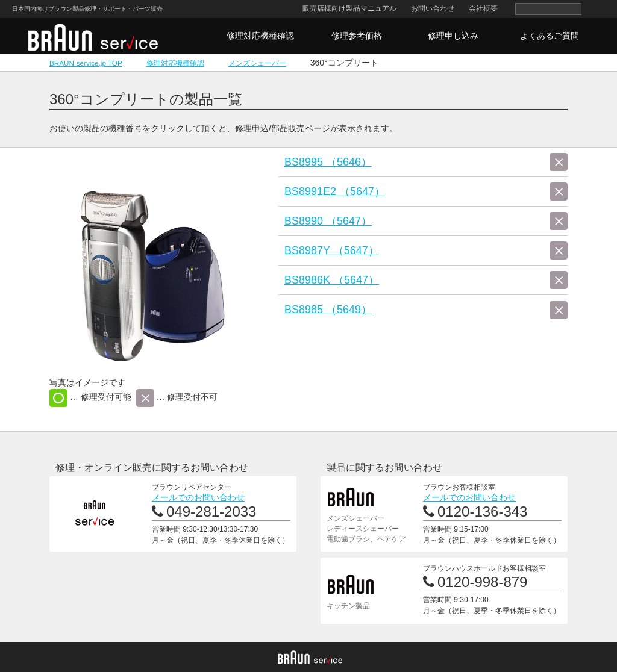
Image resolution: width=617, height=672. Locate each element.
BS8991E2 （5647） (335, 191)
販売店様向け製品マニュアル (349, 8)
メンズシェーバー (257, 63)
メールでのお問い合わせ (198, 497)
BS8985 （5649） (328, 310)
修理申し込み (453, 36)
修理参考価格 (357, 36)
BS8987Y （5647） (332, 250)
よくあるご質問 (550, 36)
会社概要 (483, 8)
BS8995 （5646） (328, 162)
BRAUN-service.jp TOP (86, 63)
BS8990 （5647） (328, 221)
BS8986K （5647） (332, 280)
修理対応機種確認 (260, 36)
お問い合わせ (433, 8)
